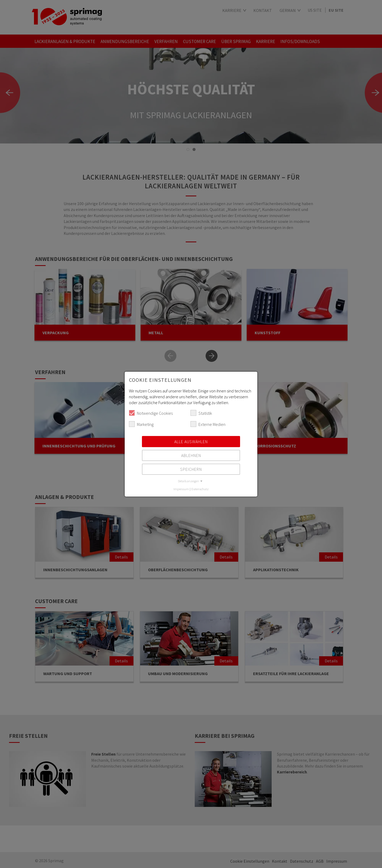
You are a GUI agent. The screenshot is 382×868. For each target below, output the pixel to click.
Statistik (201, 413)
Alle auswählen (191, 442)
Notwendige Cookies (151, 413)
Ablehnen (191, 455)
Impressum (181, 489)
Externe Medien (208, 424)
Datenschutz (200, 489)
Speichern (191, 469)
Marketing (141, 424)
